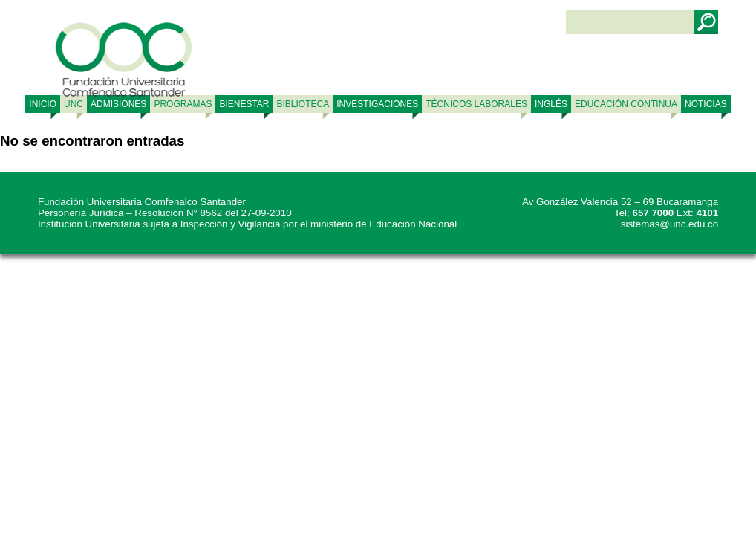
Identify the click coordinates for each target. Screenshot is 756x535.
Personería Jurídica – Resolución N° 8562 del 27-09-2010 (165, 213)
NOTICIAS (706, 104)
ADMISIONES (118, 104)
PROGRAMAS (183, 104)
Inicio (43, 104)
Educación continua (626, 104)
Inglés (551, 104)
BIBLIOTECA (303, 104)
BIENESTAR (244, 104)
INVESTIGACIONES (377, 104)
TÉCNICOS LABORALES (476, 104)
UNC (74, 104)
